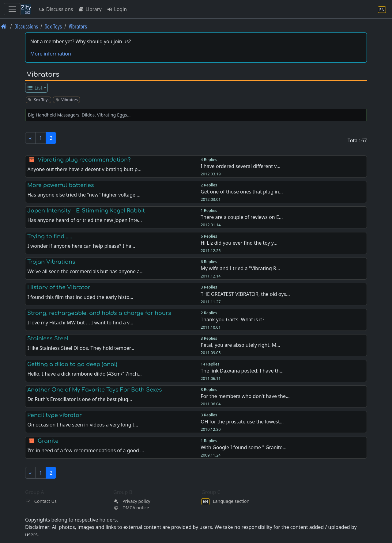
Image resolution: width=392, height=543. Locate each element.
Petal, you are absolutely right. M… (240, 345)
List (35, 88)
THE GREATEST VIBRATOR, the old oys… (245, 294)
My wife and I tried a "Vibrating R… (240, 268)
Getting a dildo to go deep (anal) (72, 364)
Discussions (56, 9)
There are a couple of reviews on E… (242, 217)
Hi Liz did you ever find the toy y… (239, 243)
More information (51, 54)
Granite (48, 441)
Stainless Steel (48, 338)
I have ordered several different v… (240, 166)
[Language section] (382, 9)
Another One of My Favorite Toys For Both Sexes (95, 390)
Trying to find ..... (50, 236)
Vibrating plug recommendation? (84, 160)
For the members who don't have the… (245, 396)
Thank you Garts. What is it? (232, 319)
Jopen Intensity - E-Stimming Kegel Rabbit (86, 211)
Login (117, 9)
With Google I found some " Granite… (243, 447)
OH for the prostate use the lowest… (242, 422)
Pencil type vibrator (55, 415)
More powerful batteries (61, 185)
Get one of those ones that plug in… (242, 192)
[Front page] (4, 26)
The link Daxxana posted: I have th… (242, 371)
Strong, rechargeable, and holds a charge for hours (99, 313)
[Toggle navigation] (12, 9)
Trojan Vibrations (51, 262)
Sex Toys (53, 26)
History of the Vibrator (59, 287)
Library (90, 9)
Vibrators (78, 26)
